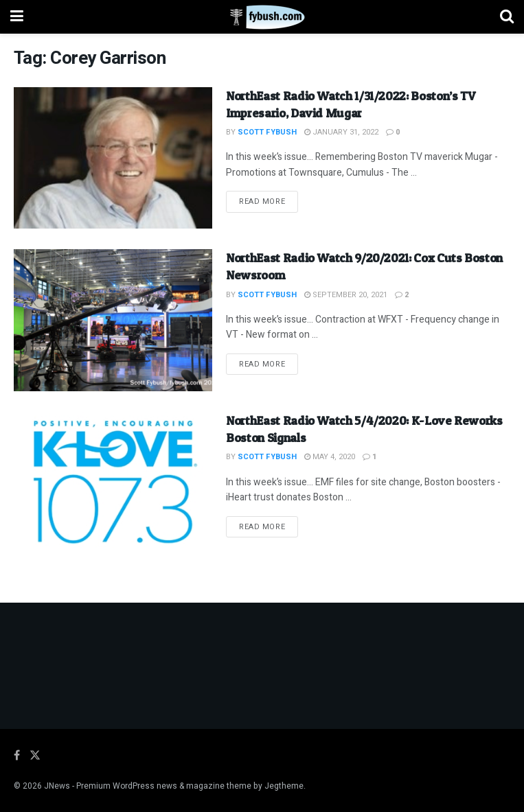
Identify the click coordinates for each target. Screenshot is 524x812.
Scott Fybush (267, 132)
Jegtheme (284, 786)
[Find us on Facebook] (17, 756)
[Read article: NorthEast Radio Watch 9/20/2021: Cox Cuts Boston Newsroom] (113, 320)
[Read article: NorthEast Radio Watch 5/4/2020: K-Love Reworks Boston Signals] (113, 483)
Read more (269, 201)
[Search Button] (507, 17)
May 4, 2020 (330, 457)
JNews (57, 786)
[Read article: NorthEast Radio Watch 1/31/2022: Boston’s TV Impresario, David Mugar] (113, 158)
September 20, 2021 (346, 295)
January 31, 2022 (341, 132)
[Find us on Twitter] (35, 756)
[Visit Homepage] (262, 17)
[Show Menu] (17, 17)
